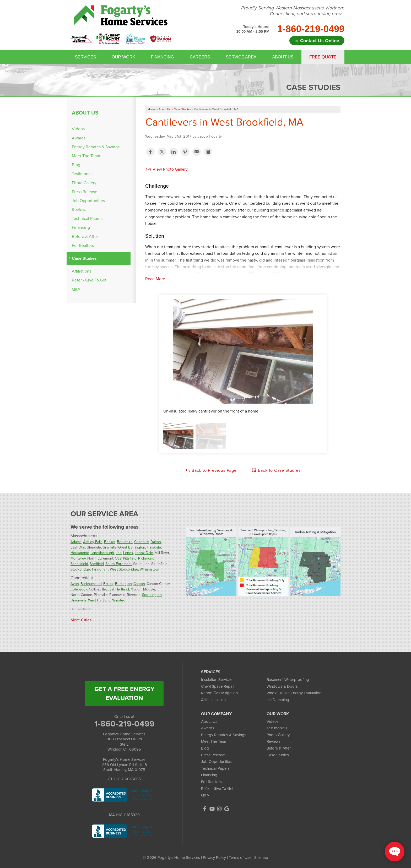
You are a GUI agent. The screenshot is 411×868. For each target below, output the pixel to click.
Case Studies (84, 258)
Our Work (123, 57)
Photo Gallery (84, 183)
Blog (76, 165)
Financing (163, 57)
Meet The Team (86, 156)
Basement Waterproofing (288, 680)
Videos (78, 129)
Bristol (108, 584)
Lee (119, 553)
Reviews (80, 210)
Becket (110, 542)
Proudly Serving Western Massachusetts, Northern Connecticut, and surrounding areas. (293, 11)
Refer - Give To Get (89, 280)
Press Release (85, 192)
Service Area (241, 57)
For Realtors (83, 245)
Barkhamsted (91, 584)
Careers (200, 57)
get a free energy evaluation (124, 693)
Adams (76, 542)
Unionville (79, 600)
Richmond (146, 558)
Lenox (128, 553)
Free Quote (323, 57)
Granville (110, 547)
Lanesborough (102, 553)
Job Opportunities (88, 201)
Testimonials (83, 174)
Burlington (123, 584)
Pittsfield (130, 558)
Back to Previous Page (211, 470)
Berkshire (125, 542)
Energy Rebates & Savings (96, 147)
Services (86, 57)
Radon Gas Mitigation (219, 693)
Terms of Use (240, 858)
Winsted (119, 600)
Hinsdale (154, 547)
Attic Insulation (213, 700)
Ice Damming (278, 700)
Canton (139, 584)
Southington (152, 595)
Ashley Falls (93, 542)
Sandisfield (79, 564)
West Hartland (99, 600)
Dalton (156, 542)
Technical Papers (87, 218)
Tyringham (100, 569)
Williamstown (150, 569)
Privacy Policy (214, 858)
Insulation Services (217, 680)
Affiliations (82, 271)
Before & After (85, 237)
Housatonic (80, 553)
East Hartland (118, 589)
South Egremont (118, 564)
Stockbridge (80, 569)
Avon (75, 584)
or (317, 41)
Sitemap (261, 858)
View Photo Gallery (166, 169)
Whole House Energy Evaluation (294, 693)
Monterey (78, 558)
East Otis (78, 547)
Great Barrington (132, 547)
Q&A (76, 289)
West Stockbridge (124, 569)
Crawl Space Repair (218, 686)
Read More (155, 279)
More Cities (81, 620)
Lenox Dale (144, 553)
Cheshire (142, 542)
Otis (118, 558)
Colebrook (79, 589)
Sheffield (97, 564)
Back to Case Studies (276, 470)
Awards (79, 138)
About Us (283, 57)
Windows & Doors (282, 686)
